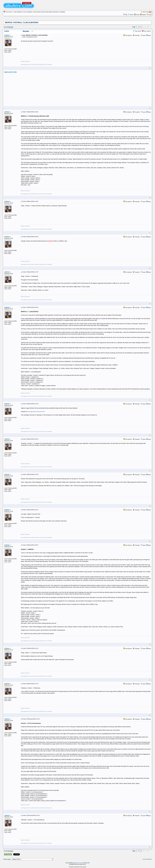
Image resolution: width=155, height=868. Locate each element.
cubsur (7, 35)
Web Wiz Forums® (79, 863)
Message (26, 31)
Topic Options (146, 31)
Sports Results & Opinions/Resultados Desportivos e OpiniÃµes (49, 12)
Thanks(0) (136, 35)
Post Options (127, 35)
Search (131, 15)
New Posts (146, 12)
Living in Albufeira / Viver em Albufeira (23, 12)
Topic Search (137, 31)
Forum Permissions (147, 859)
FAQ (126, 15)
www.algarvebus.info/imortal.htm (36, 412)
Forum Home (9, 12)
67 (148, 27)
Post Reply (8, 27)
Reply (149, 35)
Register (144, 15)
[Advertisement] (86, 87)
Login (150, 15)
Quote (144, 35)
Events (137, 15)
